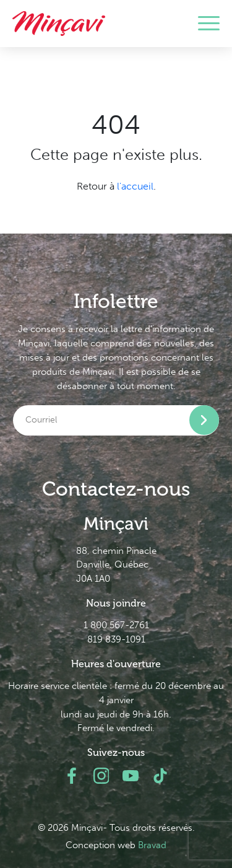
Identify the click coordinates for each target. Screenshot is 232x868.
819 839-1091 (116, 639)
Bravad (152, 845)
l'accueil (135, 186)
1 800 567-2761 (116, 625)
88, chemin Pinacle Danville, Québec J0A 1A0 (116, 565)
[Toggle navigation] (209, 24)
